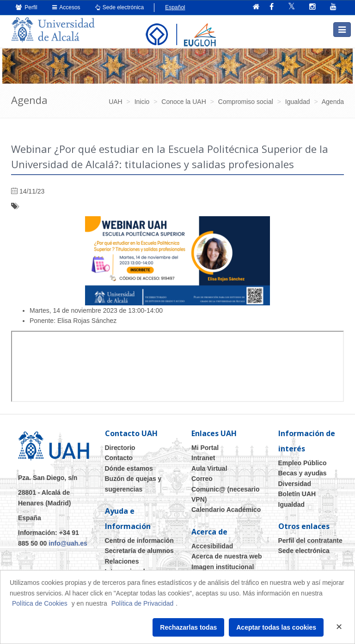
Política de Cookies (40, 603)
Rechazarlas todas (188, 627)
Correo (202, 479)
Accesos (66, 7)
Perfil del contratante (310, 541)
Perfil (27, 7)
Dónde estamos (129, 468)
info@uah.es (68, 543)
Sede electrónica (120, 7)
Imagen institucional (223, 567)
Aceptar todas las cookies (276, 627)
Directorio (120, 448)
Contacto (119, 458)
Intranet (203, 458)
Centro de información (139, 541)
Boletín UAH (297, 494)
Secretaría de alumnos (139, 551)
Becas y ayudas (303, 473)
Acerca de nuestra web (227, 556)
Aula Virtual (209, 468)
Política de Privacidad (143, 603)
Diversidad (295, 484)
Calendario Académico (226, 510)
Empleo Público (303, 463)
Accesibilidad (212, 546)
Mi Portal (205, 448)
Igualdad (292, 504)
